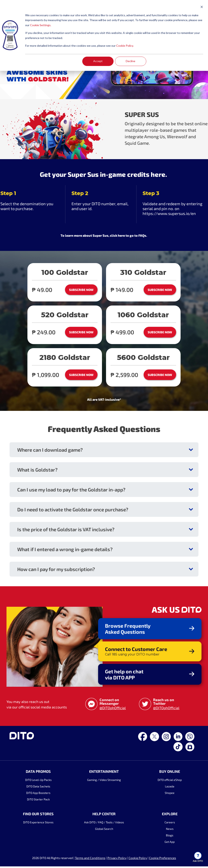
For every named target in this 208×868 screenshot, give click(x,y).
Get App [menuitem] (170, 843)
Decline (131, 61)
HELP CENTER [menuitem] (104, 815)
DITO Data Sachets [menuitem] (38, 788)
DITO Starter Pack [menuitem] (38, 801)
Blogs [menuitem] (170, 837)
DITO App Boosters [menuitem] (38, 794)
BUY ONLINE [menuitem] (170, 773)
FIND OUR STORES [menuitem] (38, 815)
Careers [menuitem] (170, 824)
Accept (98, 61)
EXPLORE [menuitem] (170, 815)
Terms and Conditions (90, 859)
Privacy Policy (117, 859)
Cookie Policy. (125, 46)
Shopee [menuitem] (170, 794)
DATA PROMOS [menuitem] (38, 773)
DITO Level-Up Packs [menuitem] (38, 781)
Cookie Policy (138, 859)
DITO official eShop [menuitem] (170, 781)
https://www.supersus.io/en (169, 213)
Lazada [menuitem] (170, 788)
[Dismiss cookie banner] (202, 7)
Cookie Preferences (163, 859)
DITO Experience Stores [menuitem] (38, 824)
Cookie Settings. (41, 25)
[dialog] (104, 35)
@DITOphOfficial (113, 709)
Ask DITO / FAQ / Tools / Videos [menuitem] (104, 824)
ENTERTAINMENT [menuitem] (104, 773)
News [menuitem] (170, 830)
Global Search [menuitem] (104, 830)
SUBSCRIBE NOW (81, 290)
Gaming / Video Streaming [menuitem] (104, 781)
